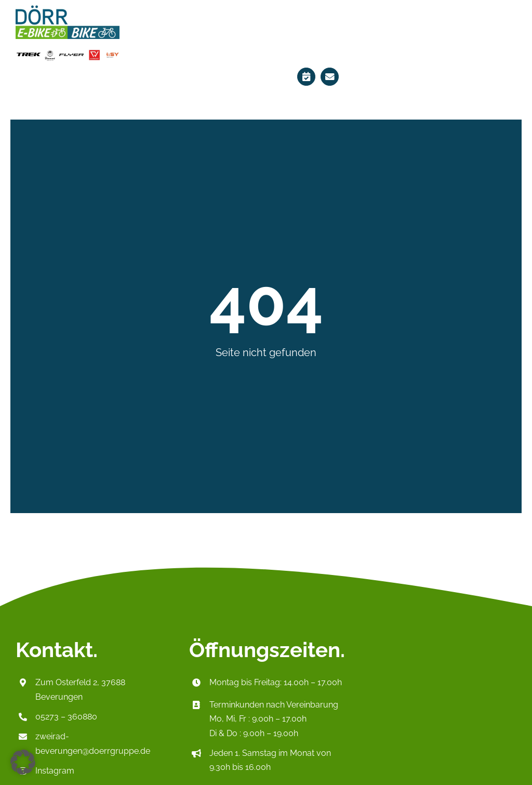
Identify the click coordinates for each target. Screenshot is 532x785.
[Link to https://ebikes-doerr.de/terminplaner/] (306, 77)
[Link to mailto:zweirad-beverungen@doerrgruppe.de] (330, 77)
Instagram (55, 771)
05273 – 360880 (66, 717)
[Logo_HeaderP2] (68, 9)
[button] (23, 762)
